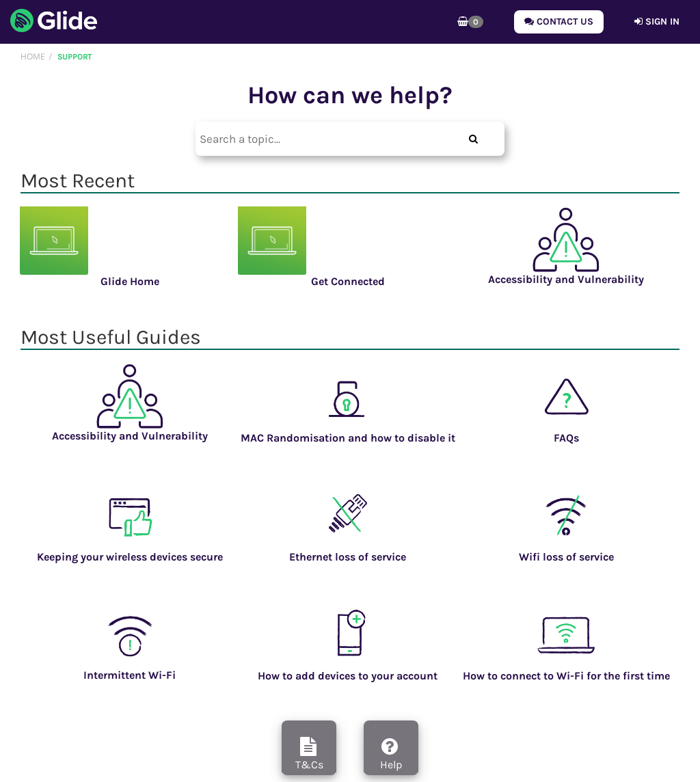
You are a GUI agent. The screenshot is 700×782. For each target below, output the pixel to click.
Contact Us (559, 22)
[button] (470, 22)
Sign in (657, 22)
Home (33, 56)
